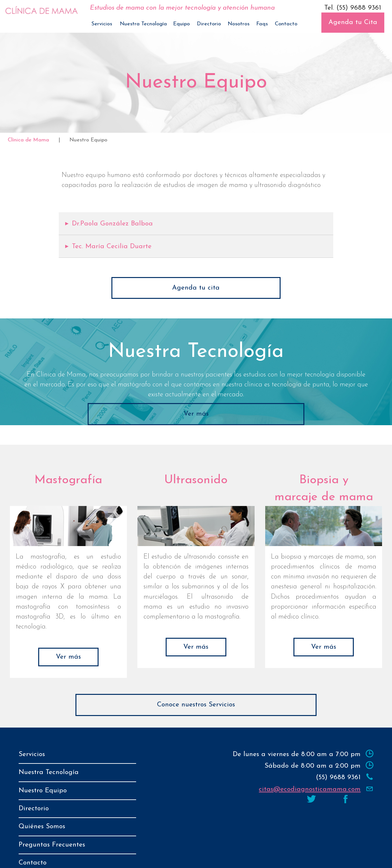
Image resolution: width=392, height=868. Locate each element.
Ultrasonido (196, 480)
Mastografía (68, 480)
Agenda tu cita (196, 288)
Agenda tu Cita (353, 22)
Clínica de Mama (28, 140)
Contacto (286, 24)
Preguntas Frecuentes (52, 824)
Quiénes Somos (42, 810)
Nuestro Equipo (43, 782)
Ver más (196, 414)
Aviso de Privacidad (236, 857)
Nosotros (239, 24)
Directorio (209, 24)
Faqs (262, 24)
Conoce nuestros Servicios (196, 705)
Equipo (181, 24)
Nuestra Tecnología (143, 24)
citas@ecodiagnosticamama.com (310, 789)
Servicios (102, 24)
